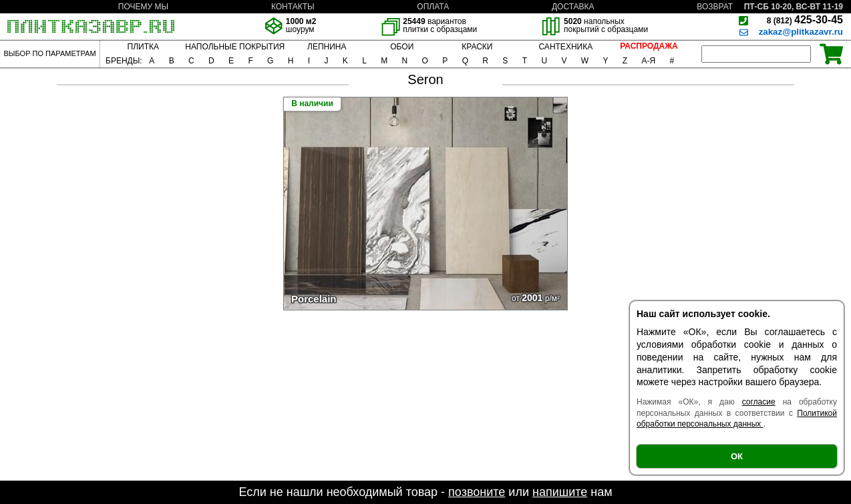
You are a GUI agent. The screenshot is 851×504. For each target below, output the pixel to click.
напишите (560, 492)
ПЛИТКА (143, 47)
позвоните (477, 492)
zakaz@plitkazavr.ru (801, 32)
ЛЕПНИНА (327, 47)
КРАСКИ (477, 47)
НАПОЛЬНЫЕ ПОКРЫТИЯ (235, 47)
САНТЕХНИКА (565, 47)
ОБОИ (402, 47)
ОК (737, 456)
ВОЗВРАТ (715, 7)
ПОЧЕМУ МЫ (143, 7)
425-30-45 (805, 20)
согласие (759, 402)
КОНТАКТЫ (293, 7)
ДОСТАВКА (573, 7)
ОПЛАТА (433, 7)
